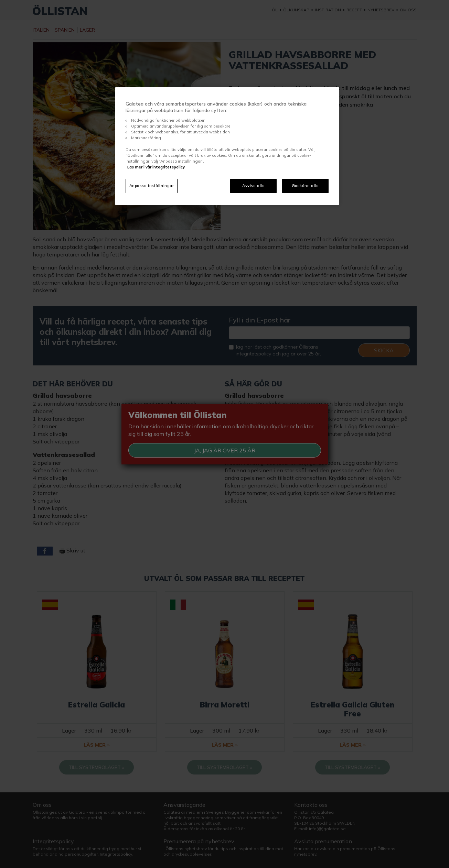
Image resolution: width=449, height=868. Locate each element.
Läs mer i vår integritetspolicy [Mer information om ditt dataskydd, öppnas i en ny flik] (156, 167)
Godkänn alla (305, 186)
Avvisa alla (253, 186)
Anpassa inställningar (152, 186)
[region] (227, 146)
